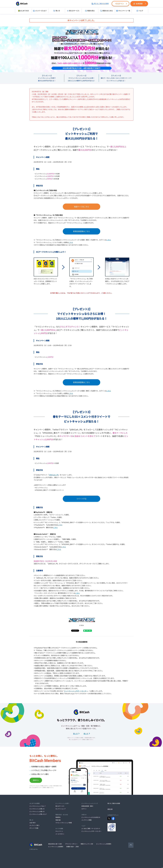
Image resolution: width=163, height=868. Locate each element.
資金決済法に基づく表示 (55, 844)
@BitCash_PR (54, 475)
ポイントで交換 (34, 828)
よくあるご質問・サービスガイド (91, 829)
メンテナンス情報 (86, 820)
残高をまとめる (107, 11)
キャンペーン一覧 (123, 11)
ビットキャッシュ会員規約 (56, 847)
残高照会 (58, 817)
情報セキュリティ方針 (87, 844)
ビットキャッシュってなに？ (38, 806)
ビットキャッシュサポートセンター (76, 691)
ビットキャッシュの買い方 (37, 809)
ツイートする (81, 499)
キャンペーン (59, 831)
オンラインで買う (35, 825)
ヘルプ (140, 11)
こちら (109, 240)
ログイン (119, 4)
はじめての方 (23, 11)
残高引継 (58, 820)
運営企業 (110, 809)
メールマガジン (60, 834)
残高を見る (90, 11)
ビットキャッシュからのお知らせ (91, 817)
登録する (36, 780)
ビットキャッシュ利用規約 (104, 844)
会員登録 (138, 4)
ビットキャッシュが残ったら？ (38, 814)
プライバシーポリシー (71, 844)
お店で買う (33, 823)
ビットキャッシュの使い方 (37, 812)
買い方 (57, 11)
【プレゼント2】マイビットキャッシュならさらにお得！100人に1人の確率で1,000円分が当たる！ (81, 78)
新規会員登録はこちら (81, 231)
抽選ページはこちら (81, 207)
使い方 (87, 734)
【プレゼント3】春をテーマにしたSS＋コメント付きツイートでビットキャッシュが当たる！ (116, 78)
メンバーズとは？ (40, 11)
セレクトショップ (61, 809)
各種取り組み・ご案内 (73, 847)
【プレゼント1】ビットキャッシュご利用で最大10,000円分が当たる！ (47, 78)
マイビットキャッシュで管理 (64, 823)
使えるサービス (73, 11)
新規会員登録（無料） (88, 806)
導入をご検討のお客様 (100, 4)
